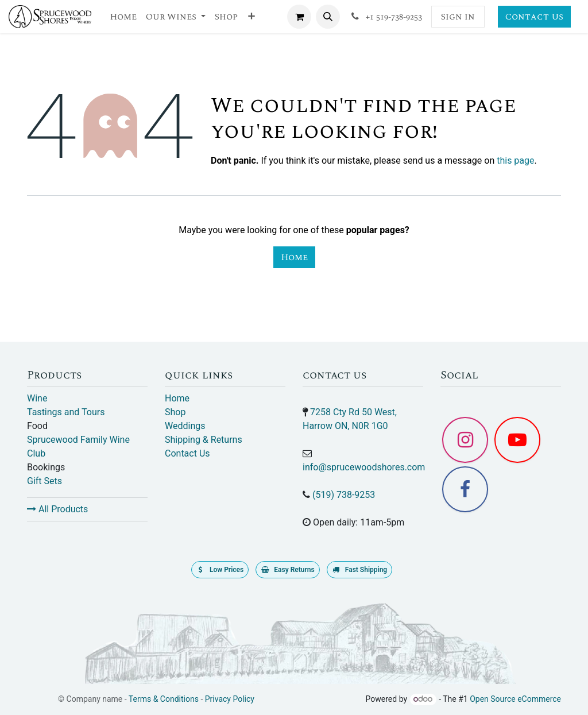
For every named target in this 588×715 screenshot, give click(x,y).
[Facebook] (465, 489)
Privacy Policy (230, 699)
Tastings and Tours (66, 412)
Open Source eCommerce (515, 699)
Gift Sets (45, 481)
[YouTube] (517, 440)
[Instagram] (465, 440)
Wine (37, 398)
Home (294, 257)
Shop (175, 412)
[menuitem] (123, 17)
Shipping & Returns (204, 440)
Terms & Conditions (164, 699)
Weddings (185, 426)
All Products (57, 509)
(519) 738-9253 (344, 495)
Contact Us (534, 17)
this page (515, 161)
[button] (328, 17)
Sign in (458, 17)
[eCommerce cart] (299, 17)
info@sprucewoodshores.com (364, 467)
